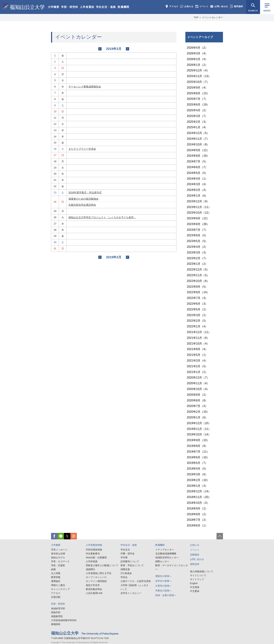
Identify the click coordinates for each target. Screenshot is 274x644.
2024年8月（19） (198, 156)
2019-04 (128, 49)
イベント (202, 6)
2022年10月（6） (198, 281)
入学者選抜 (87, 7)
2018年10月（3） (198, 503)
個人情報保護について (202, 571)
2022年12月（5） (198, 269)
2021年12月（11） (199, 332)
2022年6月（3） (197, 304)
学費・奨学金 (128, 554)
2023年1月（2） (197, 264)
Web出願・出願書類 (96, 558)
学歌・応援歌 (58, 565)
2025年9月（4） (197, 88)
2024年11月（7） (198, 139)
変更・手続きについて (132, 565)
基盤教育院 (57, 616)
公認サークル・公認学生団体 (136, 581)
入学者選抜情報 (94, 545)
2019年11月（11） (199, 429)
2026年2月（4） (197, 59)
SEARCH (253, 11)
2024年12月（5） (198, 133)
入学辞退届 (92, 561)
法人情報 (56, 573)
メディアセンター (165, 550)
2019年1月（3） (197, 486)
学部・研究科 (70, 7)
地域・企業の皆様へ (166, 595)
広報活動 (56, 597)
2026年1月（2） (197, 65)
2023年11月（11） (199, 207)
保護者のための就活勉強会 (83, 199)
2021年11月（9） (198, 338)
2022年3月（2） (197, 315)
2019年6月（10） (198, 457)
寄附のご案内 (58, 585)
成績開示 (90, 569)
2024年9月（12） (198, 150)
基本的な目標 (58, 554)
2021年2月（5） (197, 366)
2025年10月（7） (198, 82)
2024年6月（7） (197, 167)
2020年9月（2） (197, 395)
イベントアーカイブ (200, 37)
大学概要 (54, 7)
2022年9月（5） (197, 287)
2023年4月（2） (197, 247)
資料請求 (236, 6)
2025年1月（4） (197, 127)
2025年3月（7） (197, 116)
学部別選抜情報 (94, 550)
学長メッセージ (59, 550)
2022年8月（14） (198, 292)
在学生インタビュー (131, 593)
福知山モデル (58, 558)
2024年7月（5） (197, 161)
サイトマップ (197, 579)
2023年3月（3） (197, 253)
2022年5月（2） (197, 309)
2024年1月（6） (197, 196)
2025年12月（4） (198, 70)
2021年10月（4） (198, 344)
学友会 (124, 577)
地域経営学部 (58, 608)
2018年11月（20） (199, 497)
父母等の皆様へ (163, 586)
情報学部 (56, 612)
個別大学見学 (93, 585)
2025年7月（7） (197, 99)
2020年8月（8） (197, 400)
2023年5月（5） (197, 241)
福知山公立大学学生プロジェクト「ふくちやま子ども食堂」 (102, 217)
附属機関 (123, 7)
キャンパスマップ (60, 589)
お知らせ (187, 6)
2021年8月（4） (197, 349)
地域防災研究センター (167, 558)
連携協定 (56, 581)
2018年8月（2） (197, 514)
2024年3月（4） (197, 184)
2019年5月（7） (197, 463)
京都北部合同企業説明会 (82, 205)
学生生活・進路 (106, 7)
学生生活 (125, 550)
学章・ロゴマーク (60, 561)
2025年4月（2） (197, 110)
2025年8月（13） (198, 93)
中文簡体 (195, 587)
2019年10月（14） (199, 434)
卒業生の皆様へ (163, 591)
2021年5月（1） (197, 355)
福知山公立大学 (23, 7)
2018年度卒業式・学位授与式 (85, 192)
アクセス (172, 6)
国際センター (162, 561)
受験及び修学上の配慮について (102, 565)
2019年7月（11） (198, 452)
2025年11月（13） (199, 76)
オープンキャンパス (96, 577)
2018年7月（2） (197, 520)
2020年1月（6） (197, 417)
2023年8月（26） (198, 224)
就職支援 (125, 569)
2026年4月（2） (197, 48)
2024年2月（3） (197, 190)
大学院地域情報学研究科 (64, 620)
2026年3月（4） (197, 53)
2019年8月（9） (197, 446)
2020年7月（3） (197, 406)
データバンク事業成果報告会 (85, 87)
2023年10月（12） (199, 213)
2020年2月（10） (198, 412)
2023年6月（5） (197, 235)
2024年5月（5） (197, 173)
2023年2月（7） (197, 258)
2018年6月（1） (197, 525)
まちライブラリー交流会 (82, 149)
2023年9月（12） (198, 218)
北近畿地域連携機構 (166, 554)
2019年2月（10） (198, 480)
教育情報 (56, 577)
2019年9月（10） (198, 440)
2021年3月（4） (197, 361)
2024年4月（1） (197, 179)
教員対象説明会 (94, 589)
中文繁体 (195, 591)
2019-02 (100, 49)
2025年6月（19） (198, 105)
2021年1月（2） (197, 372)
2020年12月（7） (198, 378)
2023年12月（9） (198, 201)
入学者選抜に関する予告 (99, 573)
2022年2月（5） (197, 321)
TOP (196, 17)
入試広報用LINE (94, 593)
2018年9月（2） (197, 508)
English (194, 583)
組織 (53, 569)
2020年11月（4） (198, 383)
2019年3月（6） (197, 474)
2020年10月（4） (198, 389)
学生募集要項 (93, 554)
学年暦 (124, 558)
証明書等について (130, 561)
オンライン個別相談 (96, 581)
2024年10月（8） (198, 144)
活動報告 (195, 555)
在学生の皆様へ (163, 581)
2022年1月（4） (197, 326)
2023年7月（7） (197, 230)
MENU (267, 8)
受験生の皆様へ (163, 576)
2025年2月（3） (197, 122)
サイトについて (198, 575)
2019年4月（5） (197, 469)
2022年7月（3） (197, 298)
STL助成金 (126, 573)
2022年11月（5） (198, 275)
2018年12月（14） (199, 491)
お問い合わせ (219, 6)
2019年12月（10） (199, 423)
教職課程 (56, 624)
